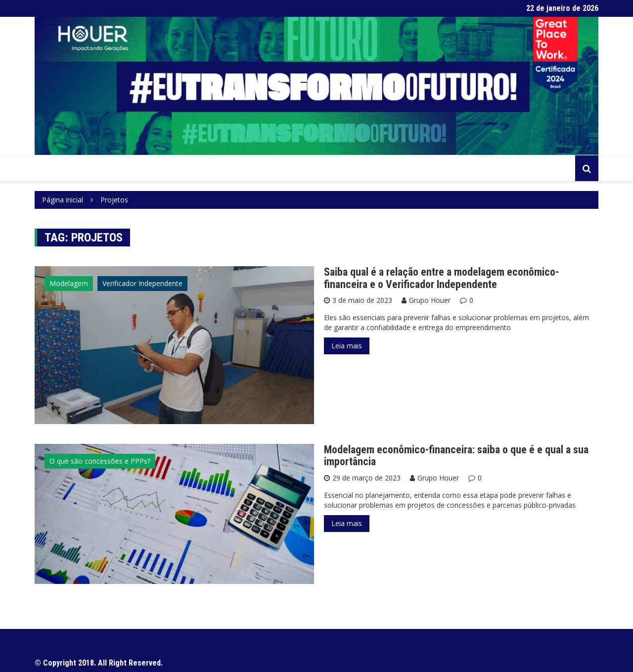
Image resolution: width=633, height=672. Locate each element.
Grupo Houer (430, 300)
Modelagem (69, 283)
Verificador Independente (142, 283)
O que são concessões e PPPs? (100, 461)
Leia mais (347, 346)
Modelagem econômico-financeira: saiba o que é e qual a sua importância (456, 456)
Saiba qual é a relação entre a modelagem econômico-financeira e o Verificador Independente (441, 278)
